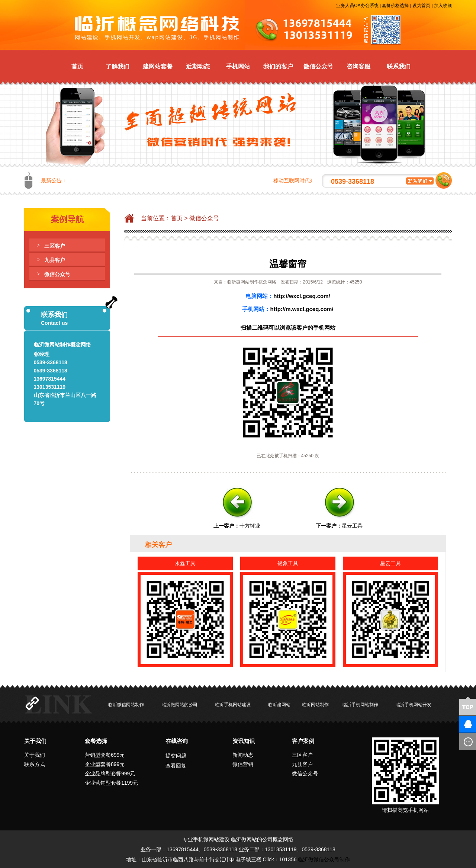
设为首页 (421, 6)
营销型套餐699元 (105, 755)
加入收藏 (443, 6)
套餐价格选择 (395, 6)
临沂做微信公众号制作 (324, 859)
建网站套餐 (158, 66)
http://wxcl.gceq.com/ (302, 296)
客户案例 (303, 741)
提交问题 (176, 756)
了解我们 (118, 66)
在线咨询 (177, 741)
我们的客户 (278, 66)
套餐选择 (96, 741)
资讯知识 (244, 741)
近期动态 (198, 66)
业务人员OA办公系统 (357, 6)
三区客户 (55, 246)
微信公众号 (318, 66)
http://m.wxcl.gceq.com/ (302, 309)
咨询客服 (358, 66)
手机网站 (238, 66)
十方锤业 (250, 526)
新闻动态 (243, 755)
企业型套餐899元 (105, 764)
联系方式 (35, 764)
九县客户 (55, 260)
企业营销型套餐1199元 (111, 783)
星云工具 (352, 526)
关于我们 (35, 741)
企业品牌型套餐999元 (110, 773)
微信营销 (243, 764)
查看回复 (176, 766)
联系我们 (399, 66)
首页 (77, 66)
